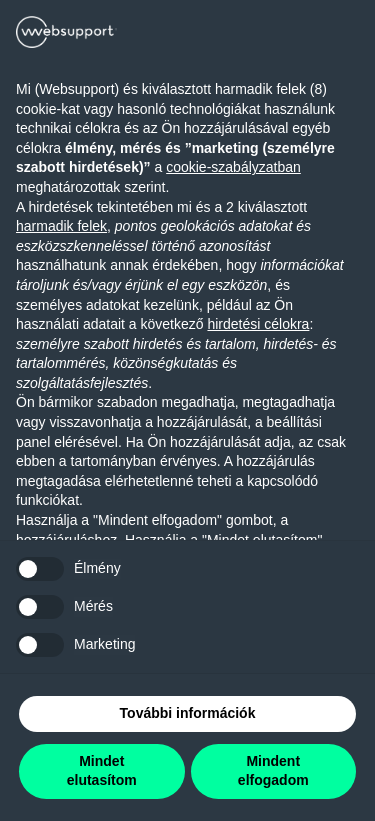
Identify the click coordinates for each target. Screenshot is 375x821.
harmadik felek (61, 226)
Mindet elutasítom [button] (102, 771)
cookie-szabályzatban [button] (233, 167)
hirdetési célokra (258, 324)
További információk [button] (188, 713)
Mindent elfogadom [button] (273, 771)
